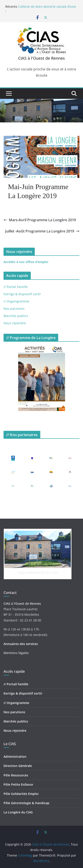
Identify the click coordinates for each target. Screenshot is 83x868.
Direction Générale (18, 766)
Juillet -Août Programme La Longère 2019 (42, 231)
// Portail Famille (16, 287)
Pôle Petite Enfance (18, 784)
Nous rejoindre (15, 323)
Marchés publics (16, 316)
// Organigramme (16, 301)
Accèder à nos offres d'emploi (26, 262)
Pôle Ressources (16, 775)
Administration (15, 757)
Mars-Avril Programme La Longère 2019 (40, 220)
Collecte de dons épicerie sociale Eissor (47, 6)
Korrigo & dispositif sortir (22, 294)
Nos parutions (14, 309)
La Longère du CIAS (18, 812)
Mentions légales (16, 653)
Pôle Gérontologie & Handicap (26, 803)
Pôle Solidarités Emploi (21, 794)
